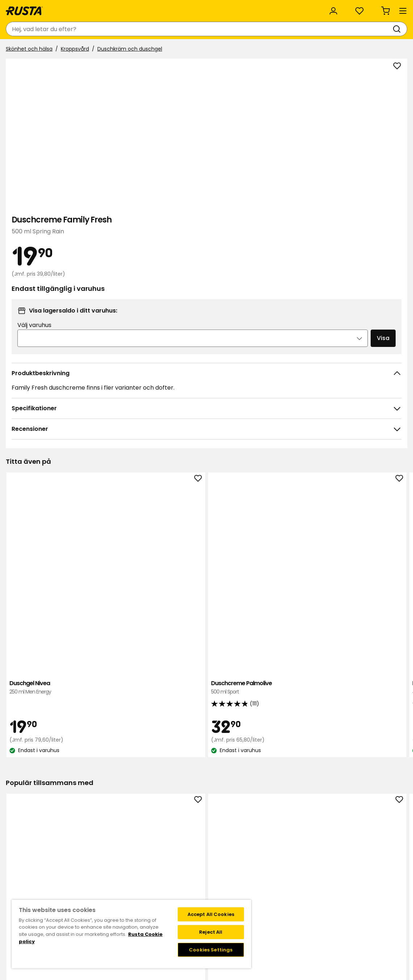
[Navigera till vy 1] (202, 569)
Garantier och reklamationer (90, 891)
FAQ (250, 853)
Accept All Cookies (211, 914)
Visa (366, 262)
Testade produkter (179, 891)
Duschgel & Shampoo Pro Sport (366, 479)
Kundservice (25, 8)
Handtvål (206, 689)
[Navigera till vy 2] (211, 569)
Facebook (341, 853)
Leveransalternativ (78, 861)
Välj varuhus (286, 249)
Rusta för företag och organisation (156, 8)
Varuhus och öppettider (185, 838)
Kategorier (244, 8)
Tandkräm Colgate (47, 689)
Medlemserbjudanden (272, 838)
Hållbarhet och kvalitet (75, 8)
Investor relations (177, 876)
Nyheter (137, 50)
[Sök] (235, 29)
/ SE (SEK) (376, 8)
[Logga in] (332, 29)
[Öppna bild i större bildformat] (237, 253)
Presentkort (69, 883)
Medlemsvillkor (263, 845)
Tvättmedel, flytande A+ (286, 693)
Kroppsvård (78, 68)
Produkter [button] (27, 50)
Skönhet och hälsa (32, 68)
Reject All (211, 932)
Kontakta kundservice (82, 838)
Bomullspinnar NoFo (366, 689)
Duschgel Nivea (47, 475)
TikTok (337, 838)
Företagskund (172, 883)
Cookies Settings (211, 950)
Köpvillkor (66, 853)
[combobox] (150, 29)
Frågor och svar (74, 845)
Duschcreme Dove (206, 479)
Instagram (342, 845)
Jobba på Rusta (175, 861)
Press (162, 868)
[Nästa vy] (399, 481)
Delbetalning (70, 876)
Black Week (170, 899)
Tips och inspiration (87, 50)
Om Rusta (168, 845)
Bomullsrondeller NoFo (127, 689)
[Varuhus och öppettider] (285, 29)
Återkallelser (69, 868)
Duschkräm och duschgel (133, 68)
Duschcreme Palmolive (127, 475)
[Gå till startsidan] (33, 29)
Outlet (169, 50)
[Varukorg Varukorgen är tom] (393, 29)
